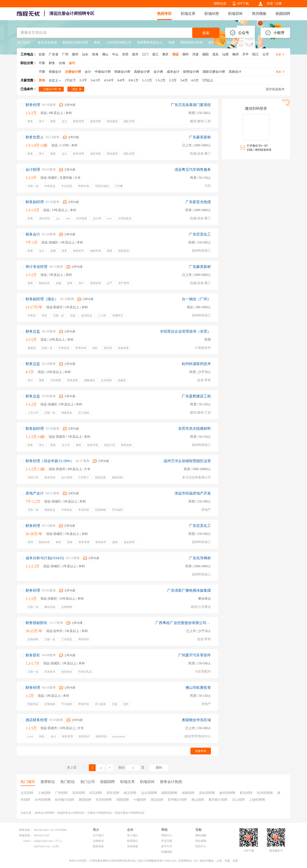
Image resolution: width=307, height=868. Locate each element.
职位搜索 (201, 841)
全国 (42, 54)
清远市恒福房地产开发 (193, 493)
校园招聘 (283, 14)
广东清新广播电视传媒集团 (189, 590)
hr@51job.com (42, 846)
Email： (28, 841)
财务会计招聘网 (44, 813)
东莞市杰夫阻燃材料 (194, 429)
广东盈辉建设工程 (196, 396)
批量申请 (201, 751)
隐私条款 (98, 846)
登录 (270, 4)
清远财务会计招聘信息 (71, 813)
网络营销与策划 (192, 43)
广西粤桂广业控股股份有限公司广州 (183, 623)
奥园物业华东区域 (196, 720)
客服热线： (26, 835)
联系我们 (133, 841)
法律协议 (98, 841)
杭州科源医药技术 (196, 364)
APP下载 (243, 4)
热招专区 (164, 14)
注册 (279, 4)
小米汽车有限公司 (119, 43)
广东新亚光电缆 (198, 202)
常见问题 (167, 841)
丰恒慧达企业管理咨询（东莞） (185, 331)
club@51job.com (43, 841)
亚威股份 (233, 43)
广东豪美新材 (200, 137)
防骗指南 (167, 852)
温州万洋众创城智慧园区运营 (187, 461)
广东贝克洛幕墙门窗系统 (191, 105)
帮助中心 (167, 835)
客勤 (97, 43)
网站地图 (201, 835)
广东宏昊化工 (200, 234)
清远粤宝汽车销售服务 (193, 170)
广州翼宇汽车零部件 (194, 655)
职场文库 (188, 14)
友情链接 (133, 846)
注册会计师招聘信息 (100, 813)
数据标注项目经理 (75, 43)
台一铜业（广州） (196, 299)
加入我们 (133, 835)
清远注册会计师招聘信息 (130, 813)
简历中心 (201, 846)
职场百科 (235, 14)
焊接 (171, 43)
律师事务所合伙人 (150, 43)
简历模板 (259, 14)
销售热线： (26, 830)
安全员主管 (253, 43)
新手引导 (167, 846)
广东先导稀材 (200, 558)
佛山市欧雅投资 (198, 688)
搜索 (206, 33)
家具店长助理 (47, 43)
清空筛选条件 (275, 89)
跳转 (159, 768)
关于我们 (98, 835)
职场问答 (212, 14)
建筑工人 (215, 43)
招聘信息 (220, 4)
